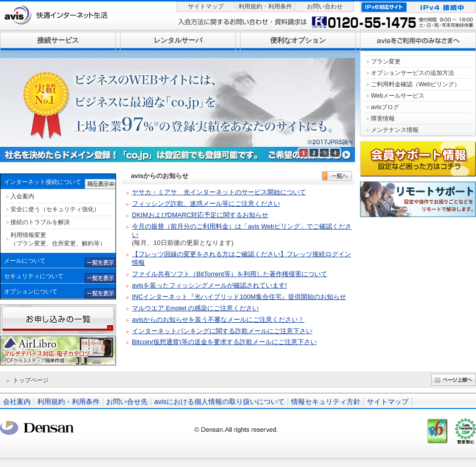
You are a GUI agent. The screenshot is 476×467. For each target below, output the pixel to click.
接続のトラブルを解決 (40, 222)
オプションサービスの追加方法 (413, 73)
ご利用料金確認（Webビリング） (416, 84)
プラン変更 (386, 61)
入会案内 (22, 196)
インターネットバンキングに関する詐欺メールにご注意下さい (222, 331)
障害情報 (383, 118)
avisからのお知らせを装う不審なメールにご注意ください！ (218, 320)
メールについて (25, 261)
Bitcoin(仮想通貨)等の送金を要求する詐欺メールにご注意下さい (224, 342)
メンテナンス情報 (395, 130)
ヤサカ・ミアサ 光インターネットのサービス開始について (219, 192)
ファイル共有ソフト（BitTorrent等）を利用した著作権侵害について (230, 274)
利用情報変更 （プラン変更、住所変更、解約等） (58, 239)
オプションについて (31, 292)
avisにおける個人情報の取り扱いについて (219, 402)
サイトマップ (206, 6)
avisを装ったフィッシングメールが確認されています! (209, 285)
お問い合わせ (325, 6)
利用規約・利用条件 (265, 6)
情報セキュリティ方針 (326, 402)
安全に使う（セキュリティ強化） (55, 209)
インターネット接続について (43, 182)
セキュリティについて (34, 276)
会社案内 (17, 402)
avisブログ (385, 107)
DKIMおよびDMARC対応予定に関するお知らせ (200, 215)
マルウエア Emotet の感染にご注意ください (195, 308)
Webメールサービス (398, 96)
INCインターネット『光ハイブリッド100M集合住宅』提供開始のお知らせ (239, 297)
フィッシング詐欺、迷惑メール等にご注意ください (206, 204)
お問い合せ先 (127, 402)
